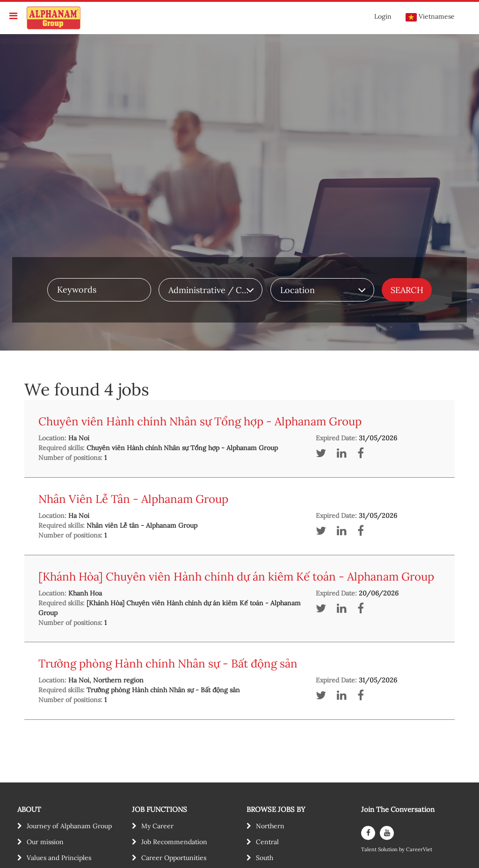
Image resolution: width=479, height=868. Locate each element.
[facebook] (368, 833)
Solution (388, 850)
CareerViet (419, 850)
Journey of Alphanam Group (69, 826)
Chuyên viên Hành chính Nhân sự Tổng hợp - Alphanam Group (200, 421)
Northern (270, 826)
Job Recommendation (174, 842)
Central (267, 842)
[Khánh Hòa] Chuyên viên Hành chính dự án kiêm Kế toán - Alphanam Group (236, 577)
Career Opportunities (174, 858)
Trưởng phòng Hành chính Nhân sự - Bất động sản (168, 664)
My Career (157, 826)
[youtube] (387, 833)
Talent (370, 850)
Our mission (45, 842)
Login (383, 16)
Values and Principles (59, 858)
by (403, 850)
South (265, 858)
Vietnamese (430, 17)
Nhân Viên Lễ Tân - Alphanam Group (133, 499)
